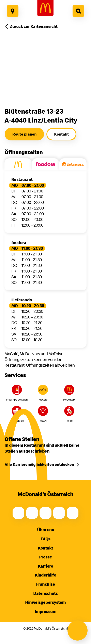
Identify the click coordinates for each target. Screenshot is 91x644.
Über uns (46, 530)
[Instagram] (32, 513)
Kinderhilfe (45, 575)
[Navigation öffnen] (78, 631)
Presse (46, 557)
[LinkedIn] (72, 513)
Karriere (46, 566)
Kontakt (45, 548)
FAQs (45, 539)
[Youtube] (45, 513)
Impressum (45, 611)
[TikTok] (59, 513)
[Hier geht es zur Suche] (78, 11)
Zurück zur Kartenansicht (34, 26)
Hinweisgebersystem (45, 602)
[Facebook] (19, 513)
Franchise (45, 584)
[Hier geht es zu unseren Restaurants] (13, 11)
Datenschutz (45, 593)
